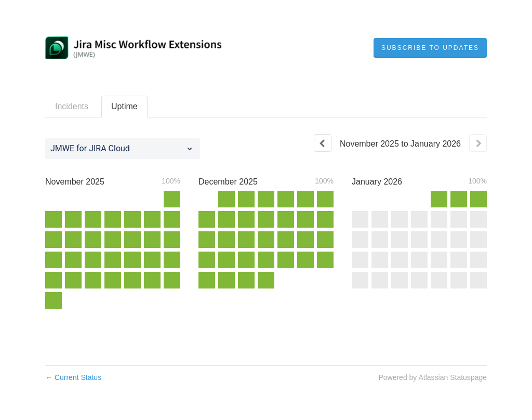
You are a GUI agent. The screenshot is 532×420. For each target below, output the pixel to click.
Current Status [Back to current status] (73, 377)
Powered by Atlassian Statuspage (433, 377)
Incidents (72, 106)
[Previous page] (323, 143)
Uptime (124, 106)
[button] (430, 48)
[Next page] (478, 143)
